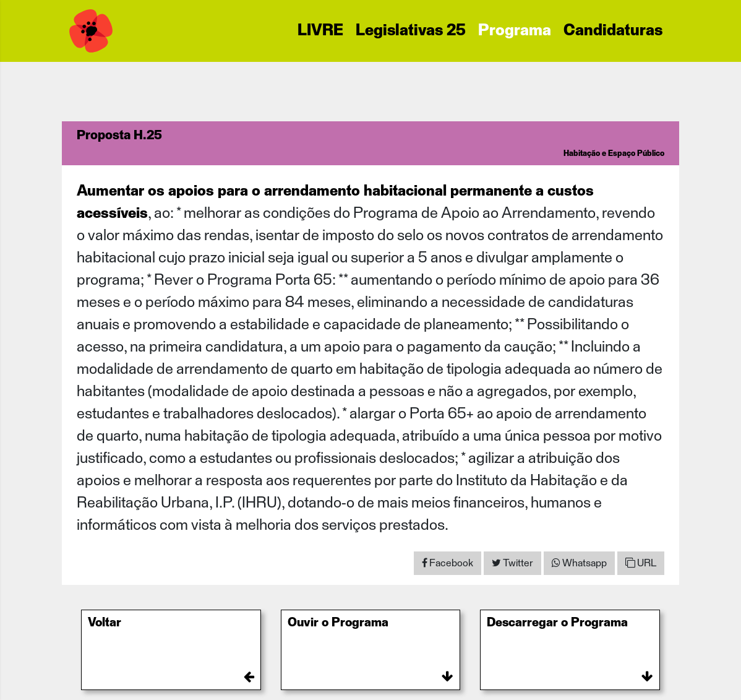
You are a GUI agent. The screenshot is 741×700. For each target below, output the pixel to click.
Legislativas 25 (411, 31)
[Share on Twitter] (512, 563)
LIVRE (320, 31)
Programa (515, 31)
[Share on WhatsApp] (579, 563)
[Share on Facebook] (448, 563)
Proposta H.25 (119, 136)
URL (641, 563)
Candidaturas (613, 31)
